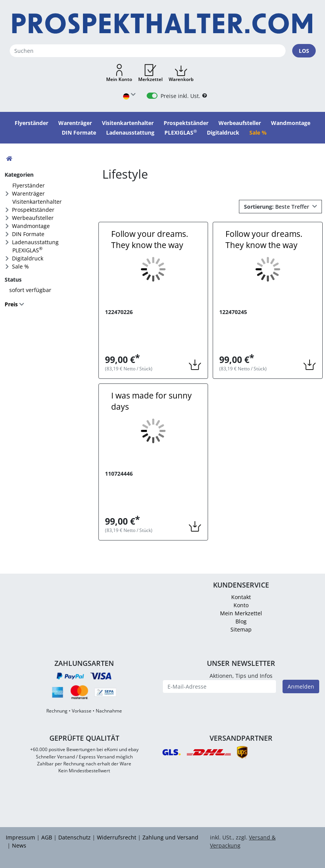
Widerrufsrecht (117, 837)
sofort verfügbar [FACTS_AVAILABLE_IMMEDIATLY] (30, 290)
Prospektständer (33, 210)
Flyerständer (29, 185)
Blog (241, 621)
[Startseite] (162, 24)
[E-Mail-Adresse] (219, 686)
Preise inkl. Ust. (180, 96)
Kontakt (241, 597)
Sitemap (241, 629)
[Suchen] (148, 51)
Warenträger (28, 193)
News (19, 845)
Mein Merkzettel (241, 613)
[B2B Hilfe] (205, 96)
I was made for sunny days (151, 401)
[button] (119, 73)
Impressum (20, 837)
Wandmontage (31, 226)
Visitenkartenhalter (37, 202)
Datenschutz (74, 837)
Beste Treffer (277, 207)
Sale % (20, 266)
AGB (47, 837)
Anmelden (301, 686)
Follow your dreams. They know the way (150, 239)
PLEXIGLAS (27, 250)
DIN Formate (28, 234)
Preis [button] (12, 304)
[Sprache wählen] (129, 96)
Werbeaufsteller (33, 218)
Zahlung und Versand (170, 837)
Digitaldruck (28, 258)
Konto (241, 605)
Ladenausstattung (35, 242)
